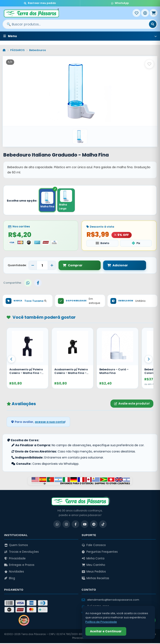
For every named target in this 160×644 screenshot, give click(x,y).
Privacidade (15, 559)
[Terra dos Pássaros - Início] (67, 13)
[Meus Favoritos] (136, 13)
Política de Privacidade (101, 622)
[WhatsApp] (57, 525)
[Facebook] (75, 525)
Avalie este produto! (132, 405)
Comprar (73, 266)
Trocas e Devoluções (21, 553)
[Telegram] (94, 525)
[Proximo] (149, 360)
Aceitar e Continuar (106, 631)
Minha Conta (93, 559)
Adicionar (104, 266)
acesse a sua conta (50, 423)
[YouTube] (85, 525)
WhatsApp (120, 3)
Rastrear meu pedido (40, 3)
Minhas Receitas (95, 579)
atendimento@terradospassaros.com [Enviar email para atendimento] (110, 601)
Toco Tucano (36, 302)
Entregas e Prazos (19, 566)
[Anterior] (11, 360)
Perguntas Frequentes (100, 553)
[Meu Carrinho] (154, 13)
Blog (10, 579)
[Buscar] (153, 24)
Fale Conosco (94, 546)
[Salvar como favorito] (149, 64)
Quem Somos (16, 546)
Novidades (14, 573)
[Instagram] (66, 525)
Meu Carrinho (93, 566)
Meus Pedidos (94, 573)
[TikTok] (103, 525)
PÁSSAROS (17, 50)
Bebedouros (37, 50)
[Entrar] (145, 13)
